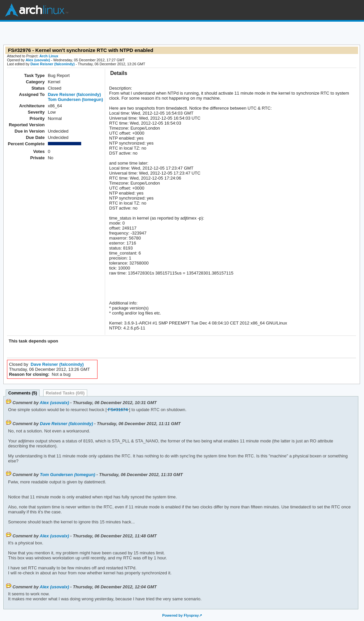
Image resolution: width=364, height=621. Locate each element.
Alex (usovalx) (38, 60)
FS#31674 (118, 410)
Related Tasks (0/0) (65, 393)
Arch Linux (37, 10)
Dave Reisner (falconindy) (52, 64)
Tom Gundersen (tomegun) (76, 99)
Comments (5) (23, 393)
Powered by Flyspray (180, 615)
